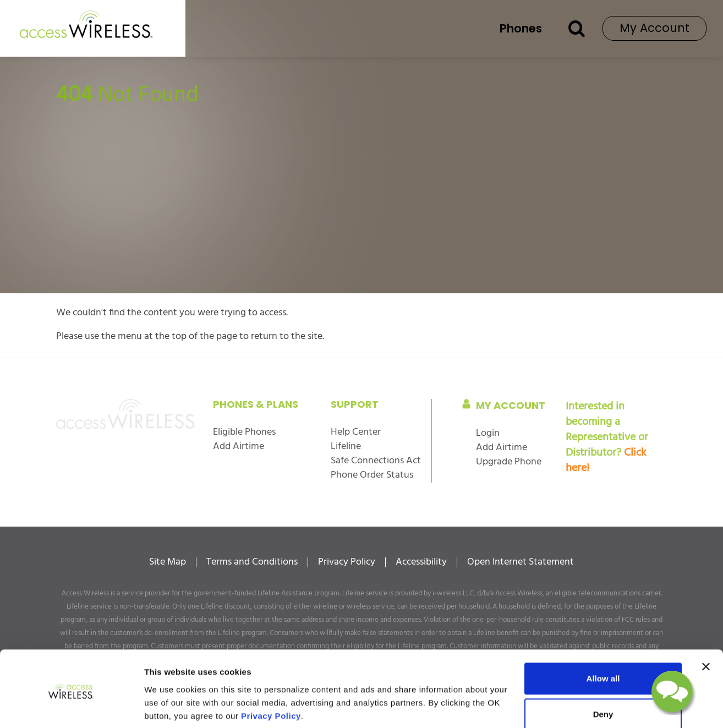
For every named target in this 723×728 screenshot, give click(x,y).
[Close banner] (706, 627)
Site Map (168, 562)
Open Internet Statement (521, 562)
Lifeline (346, 447)
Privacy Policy (347, 562)
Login (488, 433)
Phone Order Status (372, 475)
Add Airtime (239, 447)
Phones (521, 28)
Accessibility (421, 562)
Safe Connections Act (376, 461)
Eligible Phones (244, 432)
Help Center (356, 432)
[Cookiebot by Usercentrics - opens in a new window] (71, 707)
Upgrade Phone (509, 462)
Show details (170, 706)
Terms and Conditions (252, 562)
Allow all (603, 639)
